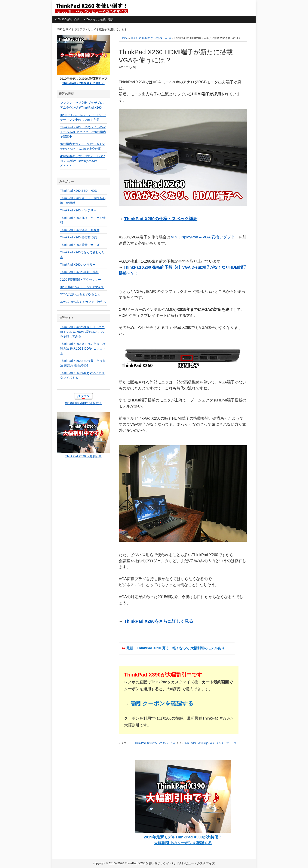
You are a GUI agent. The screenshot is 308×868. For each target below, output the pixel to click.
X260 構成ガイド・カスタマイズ (82, 287)
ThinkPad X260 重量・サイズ (80, 245)
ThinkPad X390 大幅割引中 (83, 456)
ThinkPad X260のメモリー (78, 265)
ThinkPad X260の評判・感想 (79, 272)
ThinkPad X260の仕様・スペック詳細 (161, 219)
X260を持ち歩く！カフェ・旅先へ (83, 302)
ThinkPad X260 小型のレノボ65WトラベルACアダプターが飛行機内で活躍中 (83, 132)
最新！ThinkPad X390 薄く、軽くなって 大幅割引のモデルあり (175, 648)
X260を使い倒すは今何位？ (84, 403)
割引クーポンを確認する (162, 703)
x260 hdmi (190, 743)
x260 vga (203, 743)
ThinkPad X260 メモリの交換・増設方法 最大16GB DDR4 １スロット (83, 349)
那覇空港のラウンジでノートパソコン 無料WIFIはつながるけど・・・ (83, 161)
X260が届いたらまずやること (80, 294)
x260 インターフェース (223, 743)
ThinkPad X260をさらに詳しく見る (159, 621)
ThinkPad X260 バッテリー (78, 210)
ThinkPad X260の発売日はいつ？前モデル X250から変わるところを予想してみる (82, 332)
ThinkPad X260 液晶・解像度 (80, 230)
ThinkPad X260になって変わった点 (155, 743)
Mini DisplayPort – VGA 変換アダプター (204, 237)
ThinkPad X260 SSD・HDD (79, 191)
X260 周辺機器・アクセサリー (81, 280)
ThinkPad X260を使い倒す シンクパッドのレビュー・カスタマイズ (91, 8)
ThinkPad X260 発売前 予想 (79, 237)
